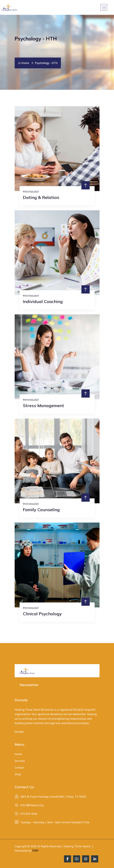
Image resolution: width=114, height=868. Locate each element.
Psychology (31, 192)
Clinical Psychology (42, 614)
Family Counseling (41, 510)
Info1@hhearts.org (32, 805)
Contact (19, 768)
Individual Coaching (43, 301)
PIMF (35, 851)
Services (20, 761)
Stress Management (43, 406)
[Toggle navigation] (104, 7)
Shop (18, 774)
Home (24, 63)
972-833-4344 (29, 814)
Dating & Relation (41, 197)
